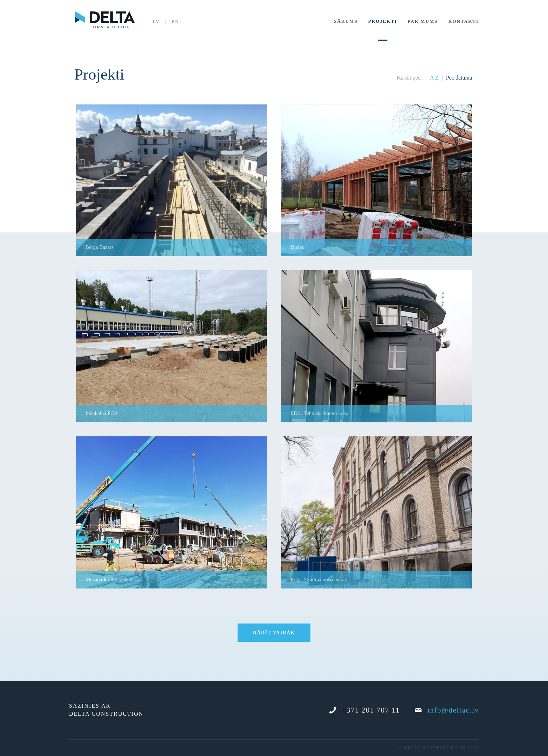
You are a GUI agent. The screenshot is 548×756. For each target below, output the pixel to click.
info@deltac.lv (447, 710)
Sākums (346, 21)
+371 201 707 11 (365, 710)
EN (175, 22)
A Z (434, 78)
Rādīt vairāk (274, 633)
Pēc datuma (459, 78)
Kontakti (463, 21)
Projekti (383, 21)
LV (156, 22)
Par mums (423, 21)
